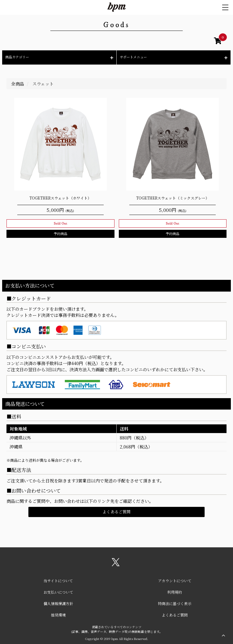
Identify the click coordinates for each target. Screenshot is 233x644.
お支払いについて (58, 592)
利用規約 (175, 592)
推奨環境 (58, 615)
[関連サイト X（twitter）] (116, 564)
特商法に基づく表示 (175, 603)
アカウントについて (175, 581)
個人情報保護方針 (58, 603)
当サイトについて (58, 581)
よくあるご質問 (116, 512)
